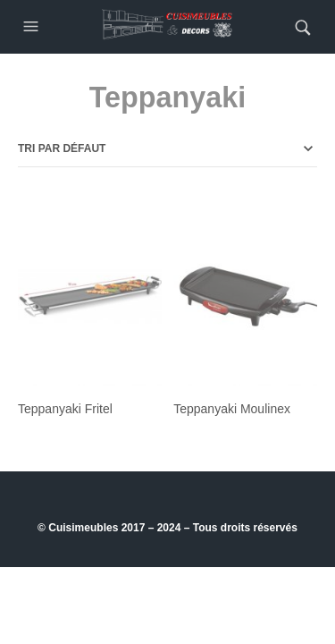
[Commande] (167, 148)
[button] (33, 27)
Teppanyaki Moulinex (232, 409)
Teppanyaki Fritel (65, 409)
